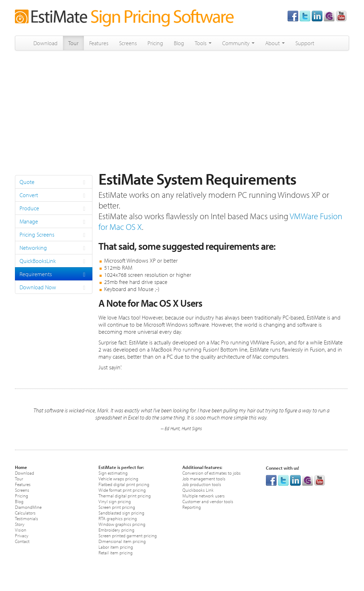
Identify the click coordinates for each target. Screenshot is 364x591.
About (275, 43)
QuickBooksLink (54, 261)
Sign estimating (113, 473)
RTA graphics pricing (118, 518)
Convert (54, 195)
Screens (128, 43)
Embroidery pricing (116, 530)
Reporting (192, 507)
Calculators (25, 513)
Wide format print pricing (122, 490)
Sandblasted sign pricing (121, 513)
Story (20, 524)
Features (99, 43)
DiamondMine (28, 507)
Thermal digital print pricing (125, 495)
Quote (54, 182)
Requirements (54, 274)
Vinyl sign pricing (115, 501)
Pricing (155, 43)
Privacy (22, 535)
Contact (22, 541)
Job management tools (204, 478)
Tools (203, 43)
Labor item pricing (116, 547)
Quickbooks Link (198, 490)
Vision (21, 530)
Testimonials (26, 518)
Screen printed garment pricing (128, 535)
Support (305, 43)
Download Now (54, 287)
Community (238, 43)
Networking (54, 248)
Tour (73, 43)
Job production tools (202, 484)
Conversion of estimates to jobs (212, 473)
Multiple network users (204, 495)
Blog (179, 43)
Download (45, 43)
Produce (54, 209)
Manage (54, 222)
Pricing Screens (54, 235)
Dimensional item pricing (122, 541)
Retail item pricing (116, 552)
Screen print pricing (117, 507)
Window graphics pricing (122, 524)
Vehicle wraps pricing (118, 478)
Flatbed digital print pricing (124, 484)
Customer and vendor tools (208, 501)
